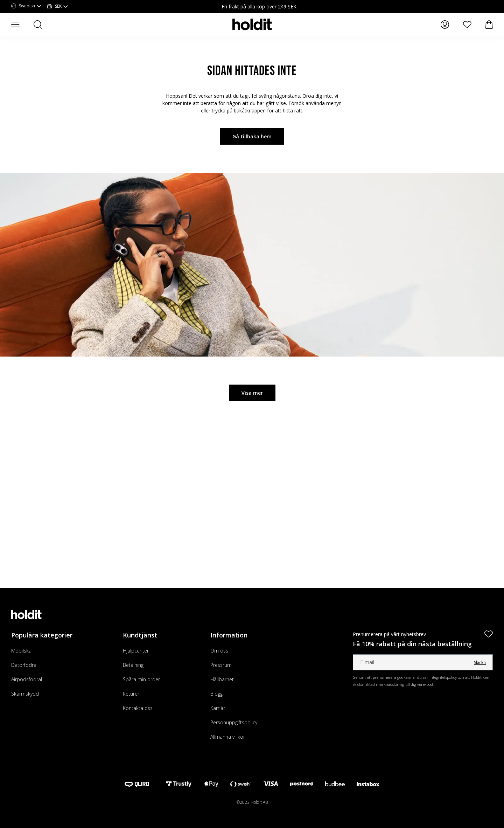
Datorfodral (24, 665)
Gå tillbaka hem (252, 136)
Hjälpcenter (136, 651)
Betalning (133, 665)
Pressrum (221, 665)
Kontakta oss (138, 708)
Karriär (218, 708)
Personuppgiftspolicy (234, 722)
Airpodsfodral (27, 679)
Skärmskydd (25, 694)
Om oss (219, 651)
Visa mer (252, 393)
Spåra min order (141, 679)
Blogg (216, 694)
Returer (131, 694)
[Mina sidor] (445, 25)
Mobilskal (22, 651)
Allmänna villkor (228, 737)
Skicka (480, 663)
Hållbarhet (222, 679)
